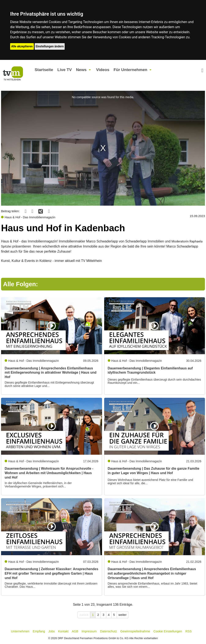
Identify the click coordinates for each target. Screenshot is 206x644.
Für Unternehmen (130, 70)
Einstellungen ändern (50, 46)
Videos (103, 70)
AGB (75, 631)
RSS (189, 631)
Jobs (52, 631)
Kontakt (63, 631)
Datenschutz (109, 631)
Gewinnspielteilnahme (135, 631)
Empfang (39, 631)
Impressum (89, 631)
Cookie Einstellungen (168, 631)
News (81, 70)
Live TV (64, 70)
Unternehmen (20, 631)
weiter (123, 615)
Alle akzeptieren (22, 46)
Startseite (44, 70)
